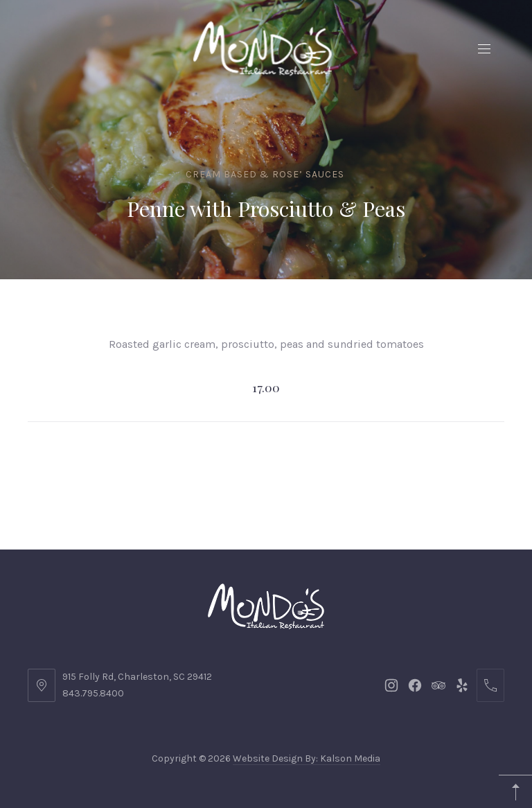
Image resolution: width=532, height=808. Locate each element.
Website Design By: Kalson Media (307, 758)
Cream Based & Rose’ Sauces (265, 174)
